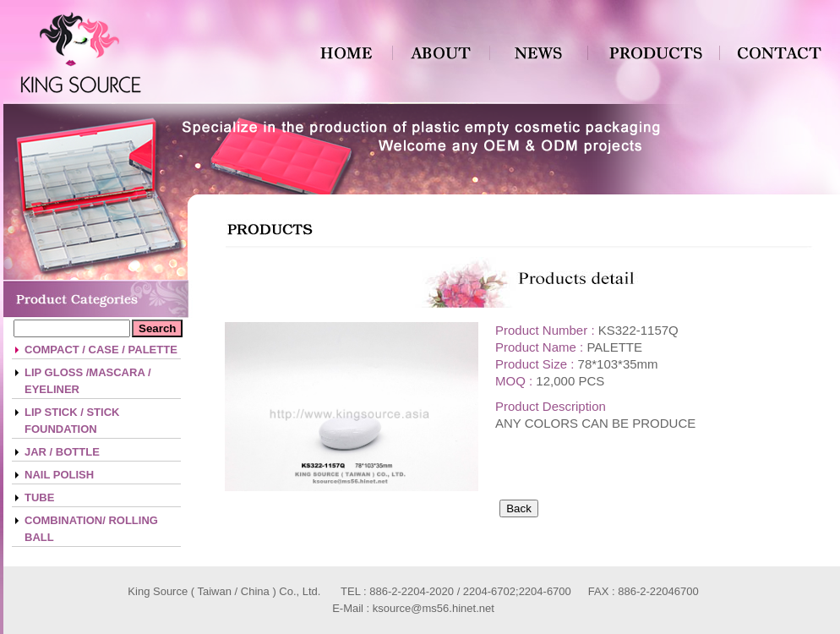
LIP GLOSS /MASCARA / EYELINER (88, 381)
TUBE (39, 497)
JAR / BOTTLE (62, 452)
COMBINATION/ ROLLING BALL (91, 529)
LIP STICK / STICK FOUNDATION (72, 421)
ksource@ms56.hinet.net (434, 608)
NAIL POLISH (59, 475)
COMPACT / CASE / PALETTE (101, 350)
